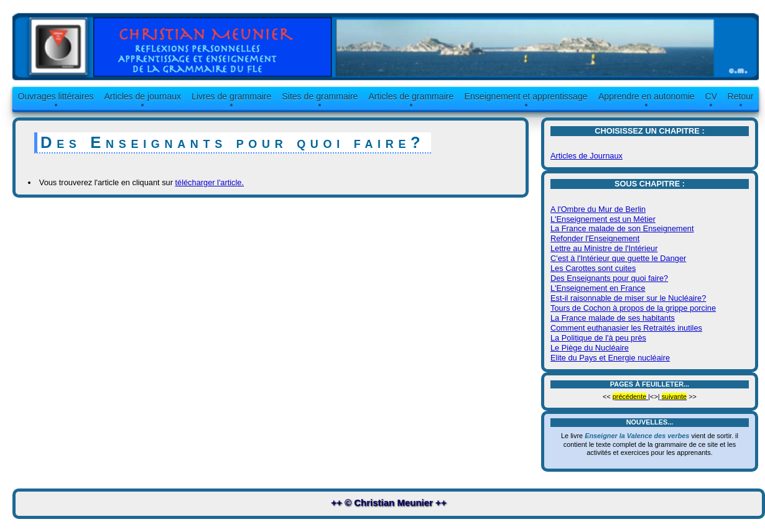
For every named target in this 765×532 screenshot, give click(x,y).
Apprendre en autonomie (647, 96)
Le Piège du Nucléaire (590, 348)
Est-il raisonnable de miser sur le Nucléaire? (628, 298)
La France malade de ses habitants (613, 318)
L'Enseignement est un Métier (603, 219)
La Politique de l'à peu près (598, 338)
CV (712, 96)
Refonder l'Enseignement (595, 238)
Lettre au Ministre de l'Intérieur (604, 248)
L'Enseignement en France (598, 288)
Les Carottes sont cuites (593, 268)
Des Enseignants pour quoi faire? (609, 278)
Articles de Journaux (586, 156)
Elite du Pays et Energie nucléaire (610, 358)
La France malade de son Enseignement (622, 228)
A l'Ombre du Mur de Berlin (598, 209)
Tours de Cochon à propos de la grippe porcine (633, 308)
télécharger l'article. (209, 182)
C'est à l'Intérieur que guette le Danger (618, 258)
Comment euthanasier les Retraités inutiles (626, 328)
